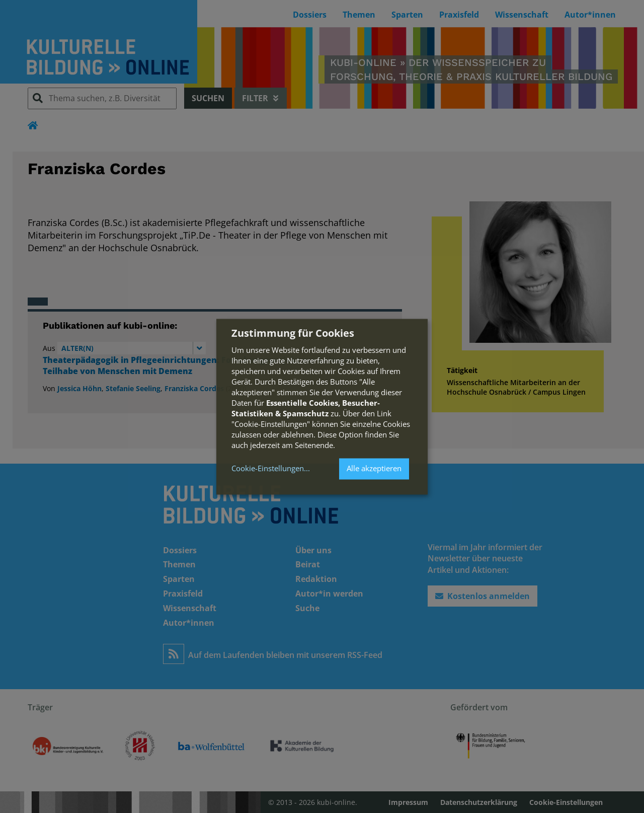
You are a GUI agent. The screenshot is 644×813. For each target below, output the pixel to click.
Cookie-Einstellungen (268, 469)
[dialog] (322, 406)
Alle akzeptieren (374, 469)
